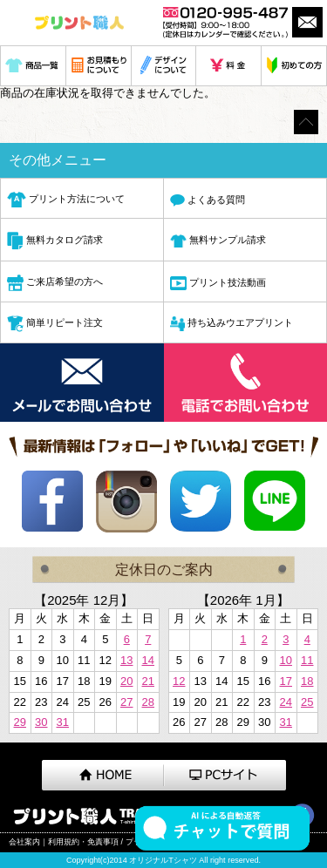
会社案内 (24, 842)
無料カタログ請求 (55, 241)
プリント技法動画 (218, 283)
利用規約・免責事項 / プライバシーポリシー (126, 842)
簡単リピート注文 (55, 324)
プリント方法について (66, 200)
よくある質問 (208, 200)
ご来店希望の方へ (55, 283)
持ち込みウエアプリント (232, 324)
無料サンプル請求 (218, 241)
